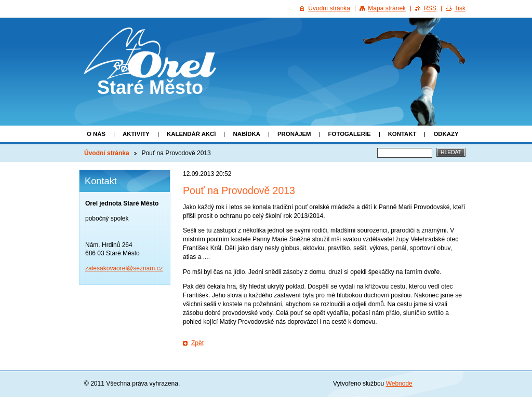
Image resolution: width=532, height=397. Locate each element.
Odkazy (446, 134)
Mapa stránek (387, 8)
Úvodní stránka (107, 153)
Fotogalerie (350, 134)
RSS (430, 8)
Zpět (197, 343)
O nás (96, 134)
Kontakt (402, 134)
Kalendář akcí (191, 134)
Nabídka (247, 134)
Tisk (460, 8)
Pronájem (294, 134)
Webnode (399, 384)
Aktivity (136, 134)
